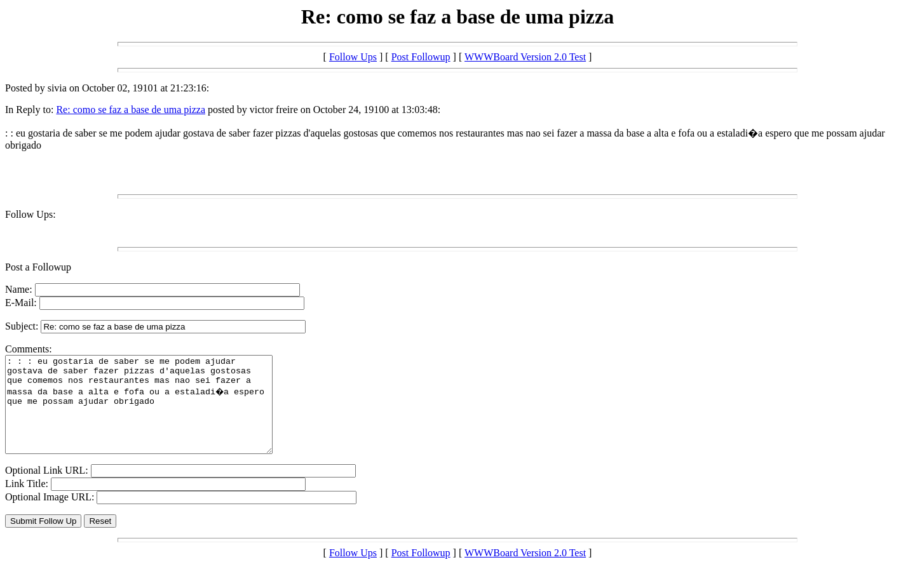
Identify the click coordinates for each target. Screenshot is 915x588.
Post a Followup (38, 267)
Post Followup (421, 57)
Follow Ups (353, 57)
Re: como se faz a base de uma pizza (131, 110)
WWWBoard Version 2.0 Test (525, 57)
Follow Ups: (30, 214)
